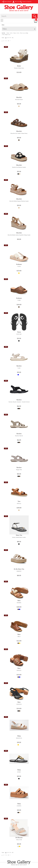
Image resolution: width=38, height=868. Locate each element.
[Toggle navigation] (2, 20)
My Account (16, 2)
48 (8, 38)
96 (10, 38)
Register (10, 2)
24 (6, 38)
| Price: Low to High (24, 33)
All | (13, 38)
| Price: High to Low (6, 35)
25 (9, 41)
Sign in (5, 2)
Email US (29, 2)
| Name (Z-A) (16, 33)
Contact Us (24, 2)
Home (3, 25)
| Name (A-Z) (9, 33)
